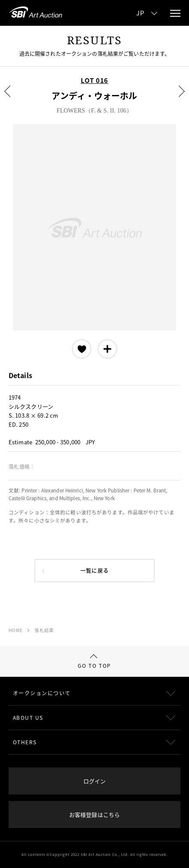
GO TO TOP (94, 662)
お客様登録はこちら (94, 815)
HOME (15, 630)
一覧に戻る (94, 570)
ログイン (94, 781)
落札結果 (44, 630)
